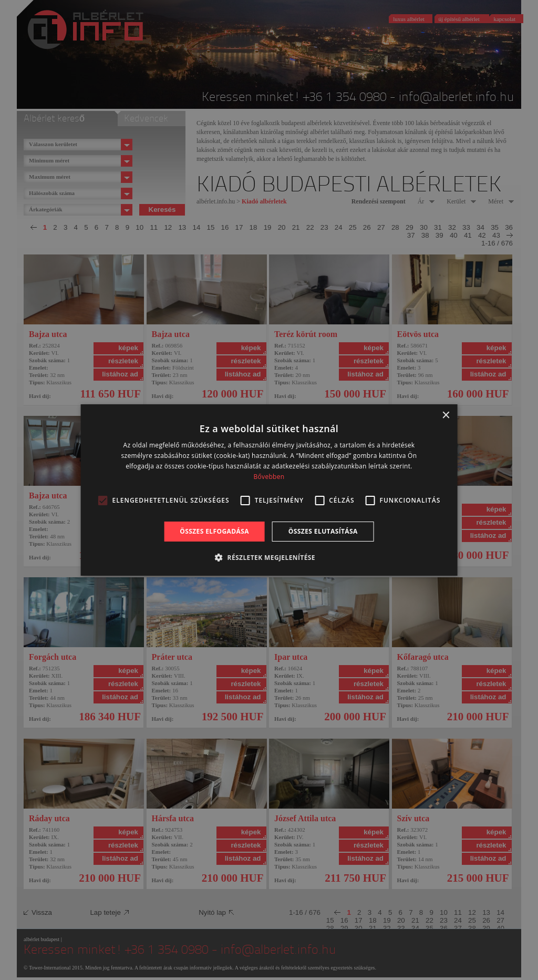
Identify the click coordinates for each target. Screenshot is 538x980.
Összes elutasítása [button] (323, 531)
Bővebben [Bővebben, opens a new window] (269, 477)
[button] (269, 557)
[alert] (269, 490)
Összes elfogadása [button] (214, 531)
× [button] (445, 416)
